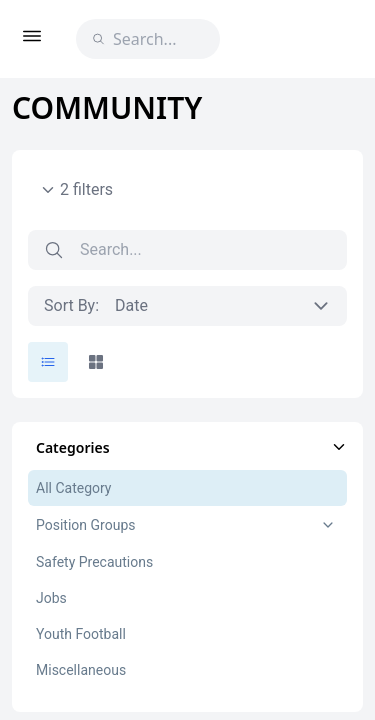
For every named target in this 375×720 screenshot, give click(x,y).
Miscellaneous (81, 670)
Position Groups (85, 525)
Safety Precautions (94, 562)
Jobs (51, 598)
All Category (73, 488)
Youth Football (81, 634)
